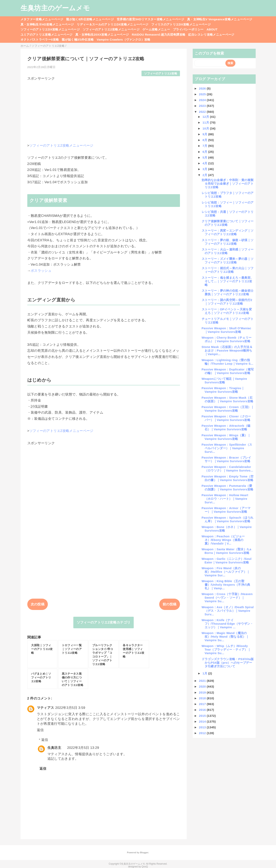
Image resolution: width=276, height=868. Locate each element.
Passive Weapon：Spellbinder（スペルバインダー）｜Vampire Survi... (227, 448)
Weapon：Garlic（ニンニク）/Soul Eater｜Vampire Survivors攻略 (227, 561)
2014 (203, 721)
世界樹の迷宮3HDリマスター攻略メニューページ (150, 19)
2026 (203, 88)
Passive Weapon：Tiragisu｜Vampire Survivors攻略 (223, 390)
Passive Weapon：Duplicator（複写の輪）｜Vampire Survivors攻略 (228, 371)
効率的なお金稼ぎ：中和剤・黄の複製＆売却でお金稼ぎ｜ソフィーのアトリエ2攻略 (228, 184)
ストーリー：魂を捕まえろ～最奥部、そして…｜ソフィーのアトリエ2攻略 (228, 281)
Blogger (144, 852)
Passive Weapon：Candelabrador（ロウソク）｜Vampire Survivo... (227, 469)
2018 (203, 698)
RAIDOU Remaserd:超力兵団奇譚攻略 (159, 35)
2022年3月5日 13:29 (83, 748)
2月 (205, 175)
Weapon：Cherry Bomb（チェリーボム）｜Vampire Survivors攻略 (227, 339)
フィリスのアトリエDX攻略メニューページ (181, 24)
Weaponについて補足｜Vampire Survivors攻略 (224, 380)
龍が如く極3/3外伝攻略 (78, 39)
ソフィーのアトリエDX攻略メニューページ (50, 29)
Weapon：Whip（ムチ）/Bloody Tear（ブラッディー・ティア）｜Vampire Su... (226, 649)
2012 (203, 733)
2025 (203, 94)
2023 (203, 106)
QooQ (145, 867)
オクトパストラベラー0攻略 (40, 39)
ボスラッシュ (41, 271)
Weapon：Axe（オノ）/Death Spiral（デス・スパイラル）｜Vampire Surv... (228, 611)
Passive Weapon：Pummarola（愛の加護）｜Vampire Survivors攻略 (228, 488)
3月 (205, 169)
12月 (206, 117)
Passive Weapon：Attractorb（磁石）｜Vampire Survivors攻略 (226, 427)
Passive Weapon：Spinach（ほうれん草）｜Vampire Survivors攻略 (228, 519)
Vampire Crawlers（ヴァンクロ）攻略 (123, 39)
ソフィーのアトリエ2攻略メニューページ (111, 29)
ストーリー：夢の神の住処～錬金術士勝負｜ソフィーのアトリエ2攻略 (228, 292)
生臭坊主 (54, 748)
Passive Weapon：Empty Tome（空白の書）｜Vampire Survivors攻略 (228, 478)
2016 (203, 710)
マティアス (46, 708)
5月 (205, 157)
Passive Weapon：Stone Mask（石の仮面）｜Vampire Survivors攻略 (228, 399)
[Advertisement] (104, 109)
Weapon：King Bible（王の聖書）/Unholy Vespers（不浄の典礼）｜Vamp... (226, 585)
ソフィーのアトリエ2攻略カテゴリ (104, 622)
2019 (203, 692)
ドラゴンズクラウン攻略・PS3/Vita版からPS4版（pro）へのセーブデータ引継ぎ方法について (228, 663)
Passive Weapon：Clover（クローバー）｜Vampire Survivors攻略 (226, 418)
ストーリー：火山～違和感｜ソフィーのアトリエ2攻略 (228, 251)
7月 (205, 146)
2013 (203, 727)
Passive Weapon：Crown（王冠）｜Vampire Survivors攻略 (228, 409)
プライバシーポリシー (188, 29)
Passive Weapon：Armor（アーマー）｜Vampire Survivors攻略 (226, 510)
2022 (203, 112)
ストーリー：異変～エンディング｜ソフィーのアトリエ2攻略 (228, 232)
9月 (205, 134)
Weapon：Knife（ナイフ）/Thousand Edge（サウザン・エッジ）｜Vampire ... (227, 624)
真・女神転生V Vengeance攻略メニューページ (220, 19)
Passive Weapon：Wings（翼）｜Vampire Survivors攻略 (226, 437)
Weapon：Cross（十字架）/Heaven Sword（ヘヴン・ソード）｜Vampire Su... (227, 598)
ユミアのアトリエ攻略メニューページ (47, 35)
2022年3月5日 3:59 (70, 708)
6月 (205, 152)
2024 (203, 100)
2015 (203, 716)
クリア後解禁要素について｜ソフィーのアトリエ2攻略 (228, 223)
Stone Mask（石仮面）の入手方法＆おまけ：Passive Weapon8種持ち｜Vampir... (227, 350)
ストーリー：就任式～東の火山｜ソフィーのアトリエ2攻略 (228, 270)
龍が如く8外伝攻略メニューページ (90, 19)
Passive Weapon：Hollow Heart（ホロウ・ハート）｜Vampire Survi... (225, 499)
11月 (206, 122)
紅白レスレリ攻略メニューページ (211, 35)
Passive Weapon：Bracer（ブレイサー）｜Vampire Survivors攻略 (226, 459)
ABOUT (212, 29)
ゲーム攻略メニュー (156, 29)
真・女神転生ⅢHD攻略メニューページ (47, 24)
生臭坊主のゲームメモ (55, 8)
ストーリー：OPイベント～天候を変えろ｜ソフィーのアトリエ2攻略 (227, 311)
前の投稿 (169, 604)
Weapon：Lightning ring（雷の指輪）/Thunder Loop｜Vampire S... (228, 362)
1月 (205, 673)
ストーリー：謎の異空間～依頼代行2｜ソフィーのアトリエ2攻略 (227, 302)
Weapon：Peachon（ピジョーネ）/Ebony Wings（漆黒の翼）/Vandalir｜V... (223, 540)
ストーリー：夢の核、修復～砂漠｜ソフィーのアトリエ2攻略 (228, 242)
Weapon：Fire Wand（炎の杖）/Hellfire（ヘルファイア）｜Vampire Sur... (226, 572)
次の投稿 (38, 604)
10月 (206, 128)
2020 (203, 686)
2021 (203, 681)
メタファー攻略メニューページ (42, 19)
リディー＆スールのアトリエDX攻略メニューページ (112, 24)
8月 (205, 140)
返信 (40, 730)
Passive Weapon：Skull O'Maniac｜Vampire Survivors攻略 (226, 330)
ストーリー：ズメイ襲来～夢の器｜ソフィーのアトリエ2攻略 (228, 261)
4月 (205, 163)
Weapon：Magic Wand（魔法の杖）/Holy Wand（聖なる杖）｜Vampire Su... (225, 637)
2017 (203, 704)
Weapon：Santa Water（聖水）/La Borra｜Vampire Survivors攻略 (226, 551)
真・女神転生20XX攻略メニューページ (102, 35)
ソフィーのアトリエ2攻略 (161, 74)
